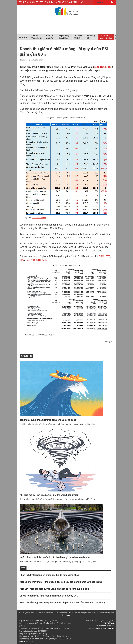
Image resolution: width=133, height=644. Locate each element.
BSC (96, 67)
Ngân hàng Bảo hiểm (64, 37)
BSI (110, 67)
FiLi (69, 613)
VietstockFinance (39, 218)
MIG (22, 260)
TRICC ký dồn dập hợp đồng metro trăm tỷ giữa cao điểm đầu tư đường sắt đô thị (62, 603)
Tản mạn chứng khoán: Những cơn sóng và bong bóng (48, 420)
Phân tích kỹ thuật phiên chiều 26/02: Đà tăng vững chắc (49, 575)
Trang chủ (23, 37)
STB (108, 256)
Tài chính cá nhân (78, 37)
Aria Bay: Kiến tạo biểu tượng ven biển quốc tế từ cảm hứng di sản (54, 589)
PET (28, 260)
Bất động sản (91, 37)
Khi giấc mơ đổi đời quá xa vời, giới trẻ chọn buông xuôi (49, 495)
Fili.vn (54, 621)
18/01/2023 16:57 (36, 60)
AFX (44, 260)
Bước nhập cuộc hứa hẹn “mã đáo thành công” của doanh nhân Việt (55, 557)
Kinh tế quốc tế (50, 37)
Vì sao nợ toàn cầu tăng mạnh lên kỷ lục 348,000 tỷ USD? (50, 596)
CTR (39, 260)
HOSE (103, 67)
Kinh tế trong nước (37, 37)
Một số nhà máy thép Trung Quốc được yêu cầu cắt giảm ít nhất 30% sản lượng (61, 582)
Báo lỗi (23, 60)
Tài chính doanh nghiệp (106, 37)
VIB (33, 260)
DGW (102, 256)
